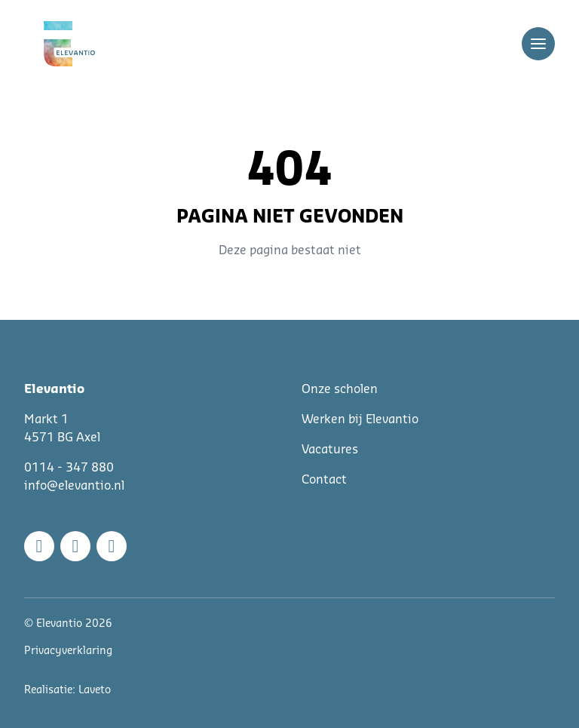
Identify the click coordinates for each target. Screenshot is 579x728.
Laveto (95, 690)
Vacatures (330, 450)
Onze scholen (340, 389)
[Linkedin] (112, 546)
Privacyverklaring (68, 651)
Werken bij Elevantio (360, 419)
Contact (324, 480)
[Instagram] (75, 546)
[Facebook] (39, 546)
